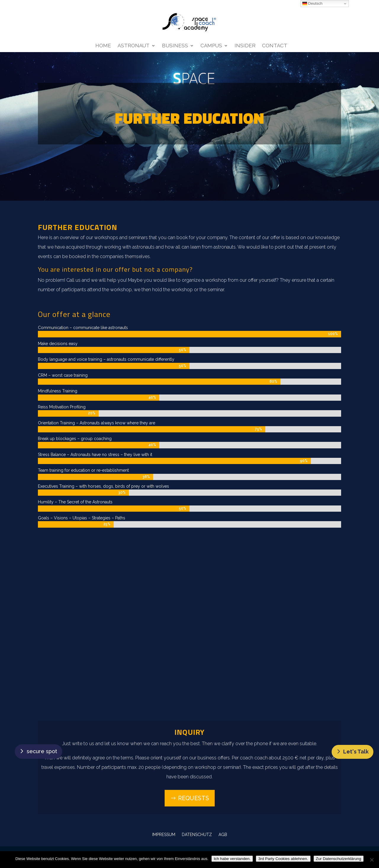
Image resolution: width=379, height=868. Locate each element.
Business (175, 46)
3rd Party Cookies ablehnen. (283, 859)
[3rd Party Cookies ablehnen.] (372, 860)
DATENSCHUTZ (197, 834)
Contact (275, 46)
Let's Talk (356, 752)
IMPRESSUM (164, 834)
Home (103, 46)
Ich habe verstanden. (232, 859)
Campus (211, 46)
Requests (193, 798)
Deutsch (313, 4)
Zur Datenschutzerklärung (339, 859)
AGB (223, 834)
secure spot (42, 751)
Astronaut (134, 46)
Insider (245, 46)
